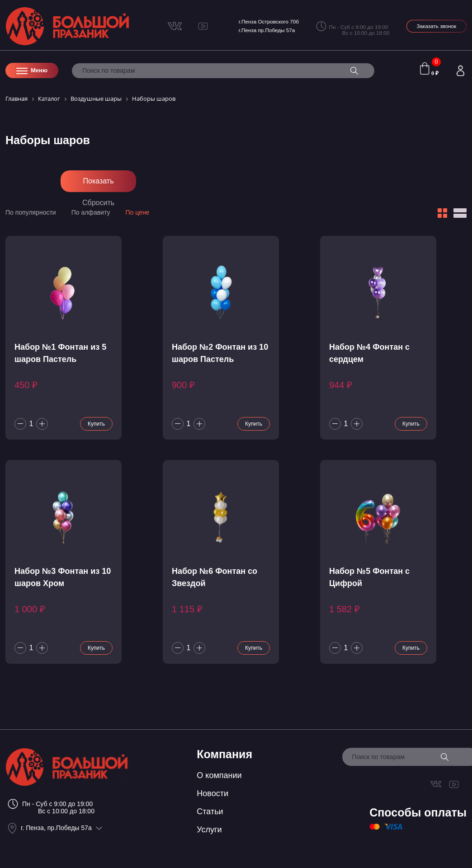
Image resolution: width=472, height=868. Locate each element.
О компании (219, 775)
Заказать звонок (437, 26)
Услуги (209, 830)
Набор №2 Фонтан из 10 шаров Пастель (220, 353)
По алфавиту (91, 212)
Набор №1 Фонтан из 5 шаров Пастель (60, 353)
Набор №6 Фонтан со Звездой (215, 577)
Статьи (210, 812)
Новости (212, 793)
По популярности (31, 212)
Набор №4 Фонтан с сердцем (369, 353)
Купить (96, 424)
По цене (138, 212)
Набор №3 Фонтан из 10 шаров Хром (63, 577)
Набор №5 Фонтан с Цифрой (369, 577)
